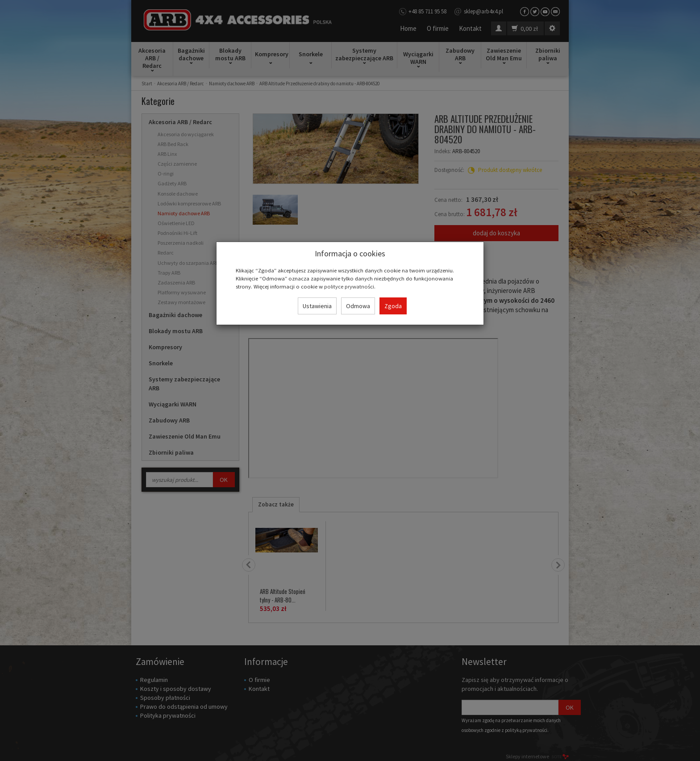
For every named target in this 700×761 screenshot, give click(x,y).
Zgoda (393, 306)
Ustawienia (317, 306)
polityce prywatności (349, 286)
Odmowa (358, 306)
